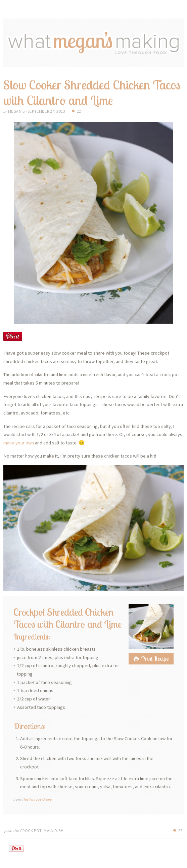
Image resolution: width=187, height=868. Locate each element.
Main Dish (54, 830)
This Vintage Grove (37, 799)
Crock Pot (31, 830)
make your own (19, 443)
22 (79, 111)
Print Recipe (155, 659)
